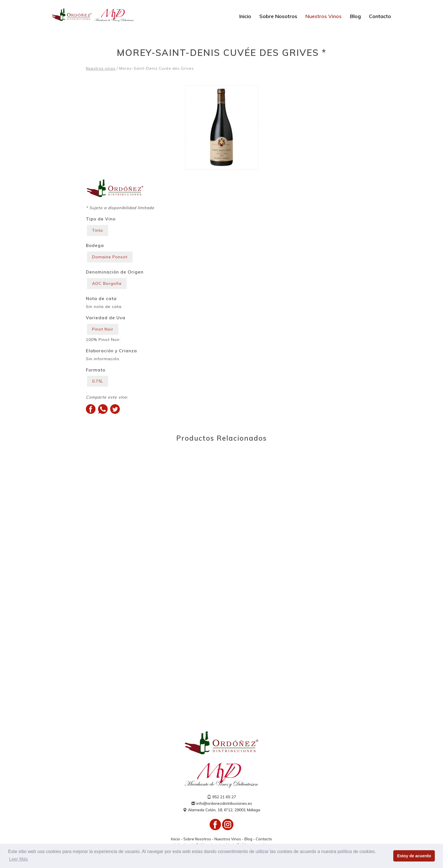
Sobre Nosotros (278, 16)
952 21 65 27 (221, 797)
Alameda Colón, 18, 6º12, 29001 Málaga (221, 810)
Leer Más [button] (19, 859)
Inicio (245, 16)
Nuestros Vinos (323, 16)
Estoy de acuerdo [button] (414, 856)
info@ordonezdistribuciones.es (222, 803)
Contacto (380, 16)
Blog (355, 16)
